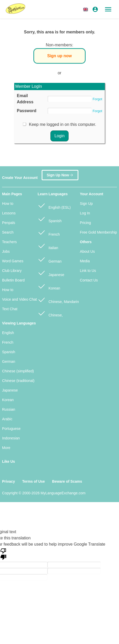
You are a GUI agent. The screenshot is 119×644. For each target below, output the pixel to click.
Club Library (12, 271)
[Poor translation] (3, 554)
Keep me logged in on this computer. (63, 124)
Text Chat (10, 309)
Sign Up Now (60, 175)
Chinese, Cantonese (50, 316)
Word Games (13, 261)
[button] (86, 9)
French (49, 232)
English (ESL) (54, 205)
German (50, 259)
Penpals (9, 223)
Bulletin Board (13, 280)
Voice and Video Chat (19, 299)
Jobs (6, 251)
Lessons (9, 213)
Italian (48, 246)
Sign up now (59, 56)
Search (8, 232)
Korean (49, 286)
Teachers (9, 242)
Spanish (50, 219)
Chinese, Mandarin (58, 299)
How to (8, 204)
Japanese (51, 273)
